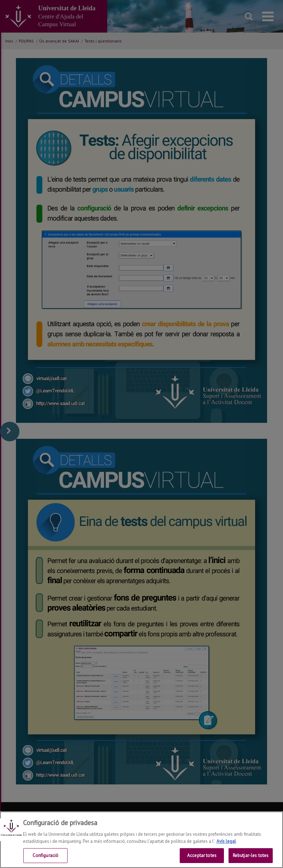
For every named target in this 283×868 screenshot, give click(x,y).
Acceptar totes (202, 855)
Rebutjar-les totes (251, 855)
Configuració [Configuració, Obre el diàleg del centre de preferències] (46, 855)
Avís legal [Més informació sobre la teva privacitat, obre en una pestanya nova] (226, 841)
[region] (141, 840)
